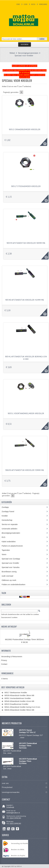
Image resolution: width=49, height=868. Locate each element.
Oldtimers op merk (11, 580)
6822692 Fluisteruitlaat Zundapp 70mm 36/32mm (25, 639)
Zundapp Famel (10, 512)
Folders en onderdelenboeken (15, 585)
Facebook (17, 829)
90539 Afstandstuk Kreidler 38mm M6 (26, 243)
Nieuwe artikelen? (9, 627)
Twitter (13, 829)
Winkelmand (43, 4)
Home (18, 4)
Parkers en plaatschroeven (12, 546)
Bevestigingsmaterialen (28, 53)
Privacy (4, 660)
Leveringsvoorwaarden (11, 792)
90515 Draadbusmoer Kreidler (25, 129)
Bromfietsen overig (10, 572)
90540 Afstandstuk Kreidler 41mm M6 (25, 300)
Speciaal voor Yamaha (12, 567)
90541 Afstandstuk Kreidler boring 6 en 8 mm (26, 358)
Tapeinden (7, 550)
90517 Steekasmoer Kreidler (26, 186)
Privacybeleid (7, 787)
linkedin (4, 829)
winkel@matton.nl (13, 813)
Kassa (33, 4)
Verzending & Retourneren (12, 657)
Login (26, 4)
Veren (4, 554)
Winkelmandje (7, 673)
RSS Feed (9, 829)
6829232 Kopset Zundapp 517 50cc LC (27, 731)
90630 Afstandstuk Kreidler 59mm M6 (25, 470)
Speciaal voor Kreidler (24, 55)
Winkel (12, 53)
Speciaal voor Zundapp (12, 559)
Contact (4, 664)
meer (22, 738)
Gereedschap (8, 520)
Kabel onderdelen (10, 542)
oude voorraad (9, 576)
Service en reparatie (11, 524)
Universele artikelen (12, 529)
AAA (42, 140)
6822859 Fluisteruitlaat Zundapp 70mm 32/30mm (28, 761)
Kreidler (7, 516)
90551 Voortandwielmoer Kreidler (26, 413)
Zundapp (8, 507)
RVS (5, 537)
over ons (5, 783)
